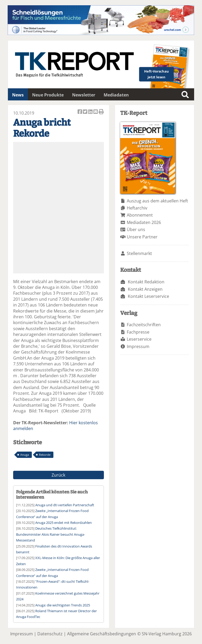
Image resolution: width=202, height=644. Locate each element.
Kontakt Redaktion (146, 282)
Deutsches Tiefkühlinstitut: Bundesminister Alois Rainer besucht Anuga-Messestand (50, 534)
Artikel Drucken (101, 112)
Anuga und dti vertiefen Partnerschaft (65, 505)
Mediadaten (116, 95)
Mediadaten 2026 (144, 222)
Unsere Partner (142, 237)
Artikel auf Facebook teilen (80, 112)
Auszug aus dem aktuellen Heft (157, 201)
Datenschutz (50, 634)
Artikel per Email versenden (96, 112)
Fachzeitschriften (144, 325)
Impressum (138, 346)
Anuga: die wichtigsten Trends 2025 (63, 605)
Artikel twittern (85, 112)
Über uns (136, 229)
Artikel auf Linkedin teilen (91, 112)
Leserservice (139, 339)
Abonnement (140, 215)
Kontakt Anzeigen (145, 289)
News (18, 95)
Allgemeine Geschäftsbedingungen (102, 634)
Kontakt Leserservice (148, 296)
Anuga (25, 455)
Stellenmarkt (139, 253)
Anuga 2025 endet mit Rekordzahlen (64, 523)
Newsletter (84, 95)
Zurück (58, 475)
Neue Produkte (48, 95)
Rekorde (45, 455)
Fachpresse (138, 332)
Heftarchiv (137, 208)
